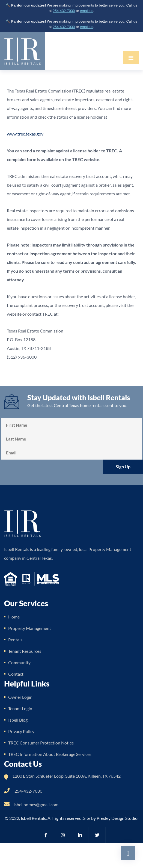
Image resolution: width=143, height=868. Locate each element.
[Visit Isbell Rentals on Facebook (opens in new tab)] (46, 835)
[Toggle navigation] (131, 58)
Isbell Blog (18, 720)
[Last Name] (71, 439)
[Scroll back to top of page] (128, 853)
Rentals (15, 640)
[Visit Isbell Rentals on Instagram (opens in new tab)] (63, 835)
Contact (16, 674)
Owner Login (20, 697)
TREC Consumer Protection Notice (41, 743)
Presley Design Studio (117, 818)
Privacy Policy (21, 731)
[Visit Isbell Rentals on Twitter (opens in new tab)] (97, 835)
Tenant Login (20, 708)
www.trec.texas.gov (25, 134)
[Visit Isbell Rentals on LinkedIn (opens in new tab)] (80, 835)
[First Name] (71, 425)
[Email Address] (71, 453)
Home (14, 617)
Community (19, 662)
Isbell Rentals (33, 818)
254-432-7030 (64, 11)
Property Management (30, 628)
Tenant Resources (25, 651)
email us (87, 11)
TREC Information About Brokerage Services (50, 754)
